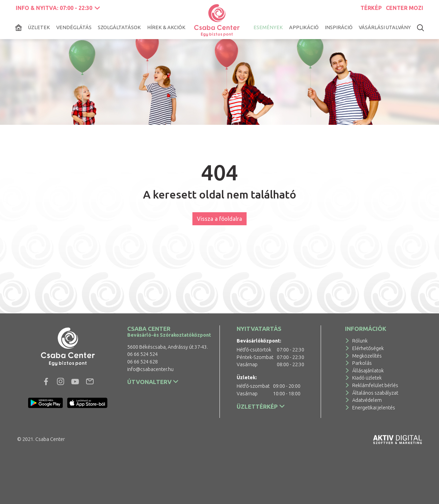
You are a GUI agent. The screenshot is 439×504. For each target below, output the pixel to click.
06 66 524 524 (143, 354)
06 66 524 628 (143, 362)
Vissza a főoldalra (219, 219)
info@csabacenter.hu (150, 369)
